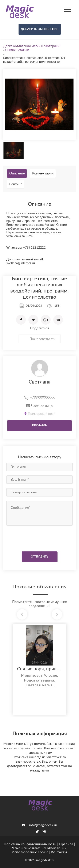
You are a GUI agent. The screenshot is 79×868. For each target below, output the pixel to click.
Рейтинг (16, 184)
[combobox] (40, 339)
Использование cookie (30, 852)
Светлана (40, 382)
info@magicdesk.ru (39, 825)
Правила (66, 844)
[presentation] (32, 537)
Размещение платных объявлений (39, 848)
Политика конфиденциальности (30, 844)
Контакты (59, 852)
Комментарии (43, 173)
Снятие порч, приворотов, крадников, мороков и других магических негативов (40, 669)
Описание (17, 173)
